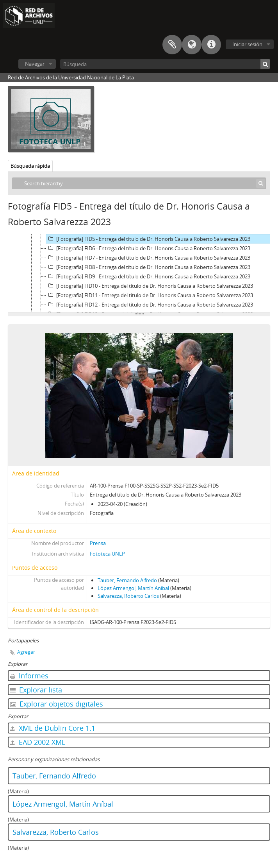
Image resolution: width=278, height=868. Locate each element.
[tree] (139, 273)
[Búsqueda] (165, 64)
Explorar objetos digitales (57, 704)
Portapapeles (172, 45)
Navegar (35, 64)
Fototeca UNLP (107, 554)
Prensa (98, 543)
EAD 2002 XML (38, 742)
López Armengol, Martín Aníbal (133, 588)
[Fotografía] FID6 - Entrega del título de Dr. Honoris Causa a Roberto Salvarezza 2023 (148, 248)
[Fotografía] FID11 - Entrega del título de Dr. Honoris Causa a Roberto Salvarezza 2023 (150, 295)
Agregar (26, 652)
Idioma (192, 45)
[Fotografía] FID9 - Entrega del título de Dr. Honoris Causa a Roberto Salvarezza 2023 (148, 276)
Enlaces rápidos (211, 45)
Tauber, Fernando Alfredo (127, 580)
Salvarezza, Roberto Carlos (128, 596)
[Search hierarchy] (139, 183)
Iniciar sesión (247, 44)
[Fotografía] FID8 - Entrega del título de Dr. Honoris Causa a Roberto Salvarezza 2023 (148, 267)
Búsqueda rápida (30, 166)
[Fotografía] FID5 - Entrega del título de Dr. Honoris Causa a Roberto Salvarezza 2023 (148, 239)
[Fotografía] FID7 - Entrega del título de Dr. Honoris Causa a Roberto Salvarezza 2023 (148, 258)
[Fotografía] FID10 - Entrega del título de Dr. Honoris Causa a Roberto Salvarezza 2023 (150, 286)
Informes (29, 676)
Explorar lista (36, 690)
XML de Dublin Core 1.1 (53, 728)
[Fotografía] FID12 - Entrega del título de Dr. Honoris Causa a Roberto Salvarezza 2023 (150, 305)
